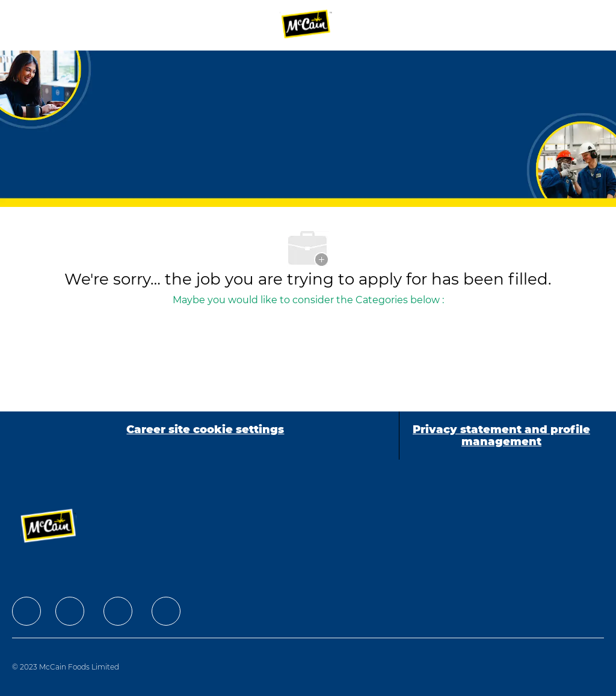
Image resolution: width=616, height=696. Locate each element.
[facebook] (26, 611)
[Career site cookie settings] (205, 436)
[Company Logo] (307, 25)
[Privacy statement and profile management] (502, 436)
